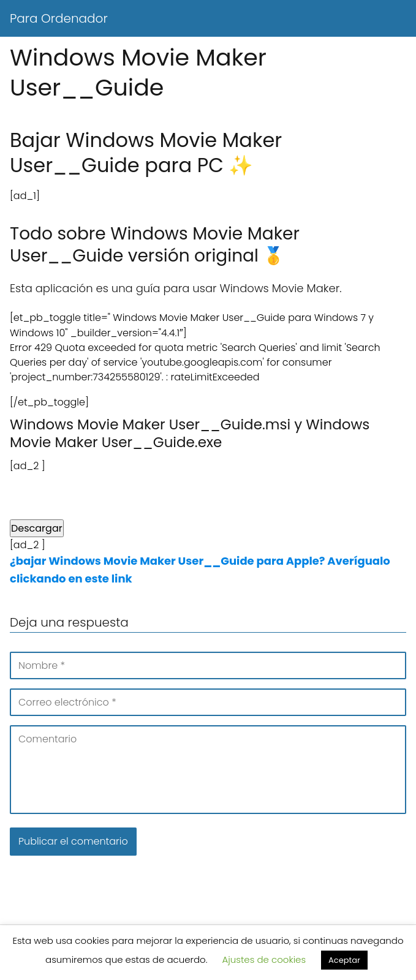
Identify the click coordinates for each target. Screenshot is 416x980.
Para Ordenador (59, 18)
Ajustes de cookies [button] (264, 959)
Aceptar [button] (344, 960)
